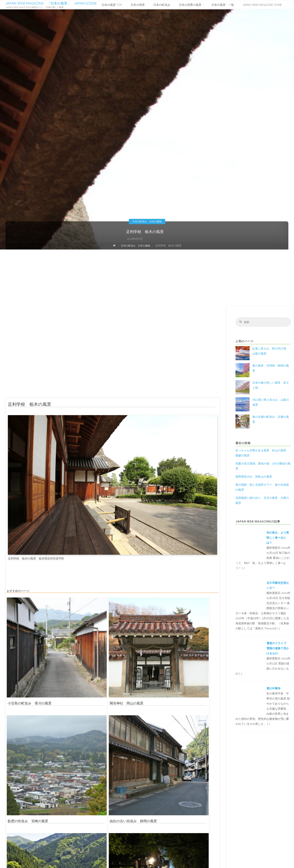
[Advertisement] (147, 278)
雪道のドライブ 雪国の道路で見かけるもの (278, 649)
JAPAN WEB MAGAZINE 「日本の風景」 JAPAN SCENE (51, 3)
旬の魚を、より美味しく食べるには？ (278, 538)
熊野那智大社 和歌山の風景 (254, 477)
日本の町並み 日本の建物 (147, 221)
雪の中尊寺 (273, 689)
